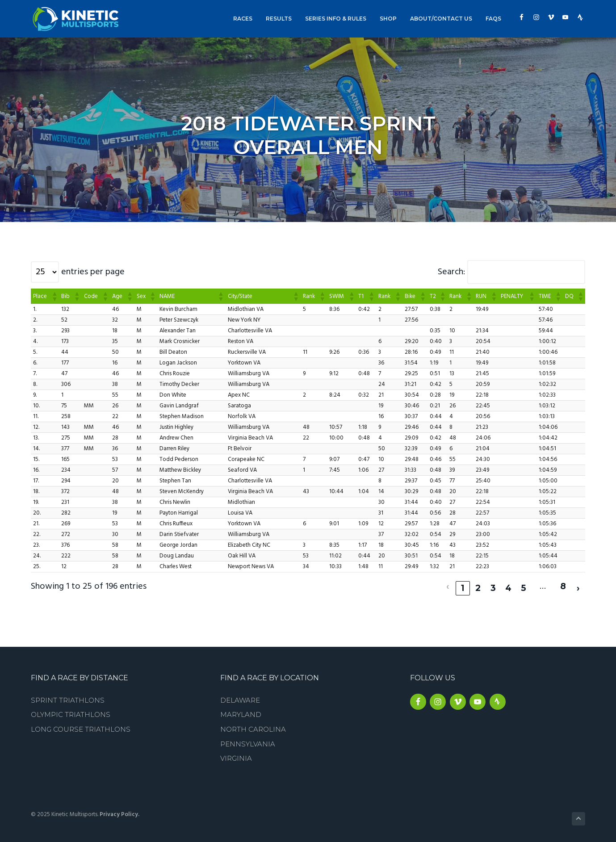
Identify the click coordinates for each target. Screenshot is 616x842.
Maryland (241, 711)
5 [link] (524, 584)
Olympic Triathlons (71, 711)
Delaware (240, 696)
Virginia (236, 755)
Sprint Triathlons (68, 696)
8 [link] (563, 584)
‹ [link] (448, 584)
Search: (451, 272)
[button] (54, 296)
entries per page (93, 272)
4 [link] (508, 584)
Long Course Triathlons (81, 726)
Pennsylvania (248, 740)
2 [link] (478, 584)
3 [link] (493, 584)
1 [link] (463, 584)
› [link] (578, 584)
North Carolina (253, 726)
